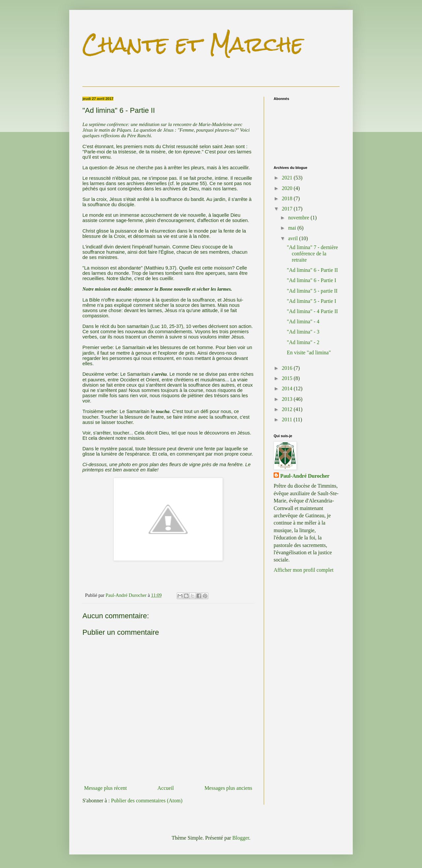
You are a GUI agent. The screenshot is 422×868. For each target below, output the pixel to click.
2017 (288, 209)
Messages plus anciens (228, 788)
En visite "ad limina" (309, 353)
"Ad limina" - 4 (303, 321)
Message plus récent (105, 788)
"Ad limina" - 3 (303, 332)
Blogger (241, 838)
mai (293, 228)
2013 (288, 399)
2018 (288, 198)
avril (294, 238)
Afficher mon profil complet (303, 570)
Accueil (166, 788)
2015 (288, 378)
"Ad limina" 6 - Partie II (312, 270)
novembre (299, 218)
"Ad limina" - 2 (303, 342)
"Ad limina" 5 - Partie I (311, 301)
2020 (288, 188)
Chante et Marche (193, 44)
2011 (288, 419)
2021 (288, 178)
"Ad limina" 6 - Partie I (311, 280)
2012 (288, 409)
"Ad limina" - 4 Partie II (312, 311)
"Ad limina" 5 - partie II (312, 291)
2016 (288, 368)
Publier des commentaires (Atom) (147, 801)
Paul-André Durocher (305, 476)
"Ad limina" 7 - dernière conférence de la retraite (312, 254)
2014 (288, 388)
